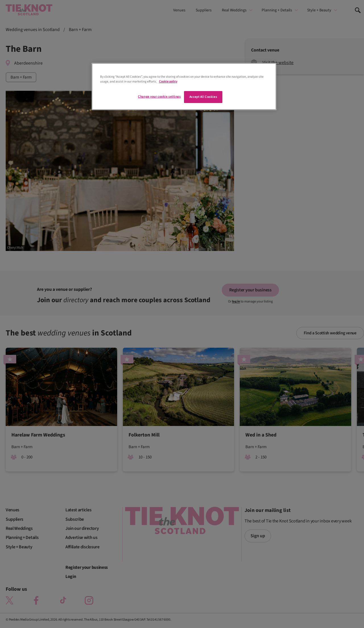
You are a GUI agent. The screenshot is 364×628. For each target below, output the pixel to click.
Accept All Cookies (203, 97)
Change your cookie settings (159, 97)
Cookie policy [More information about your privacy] (168, 82)
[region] (184, 87)
